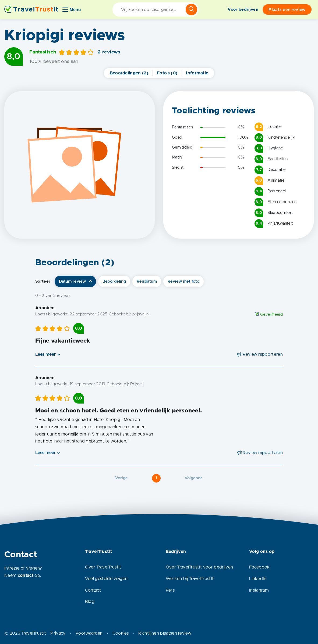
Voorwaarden (89, 633)
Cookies (121, 633)
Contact (93, 590)
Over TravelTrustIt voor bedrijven (199, 567)
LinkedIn (258, 579)
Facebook (259, 567)
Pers (170, 590)
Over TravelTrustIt (103, 567)
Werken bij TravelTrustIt (190, 579)
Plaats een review (287, 10)
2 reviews (109, 52)
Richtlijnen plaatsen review (165, 633)
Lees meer (45, 354)
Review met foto (183, 281)
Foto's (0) (167, 73)
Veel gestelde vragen (106, 579)
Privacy (58, 633)
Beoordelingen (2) (129, 73)
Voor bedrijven (243, 10)
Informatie (197, 73)
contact (26, 575)
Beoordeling (114, 281)
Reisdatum (147, 281)
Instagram (259, 590)
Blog (90, 602)
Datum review (72, 281)
